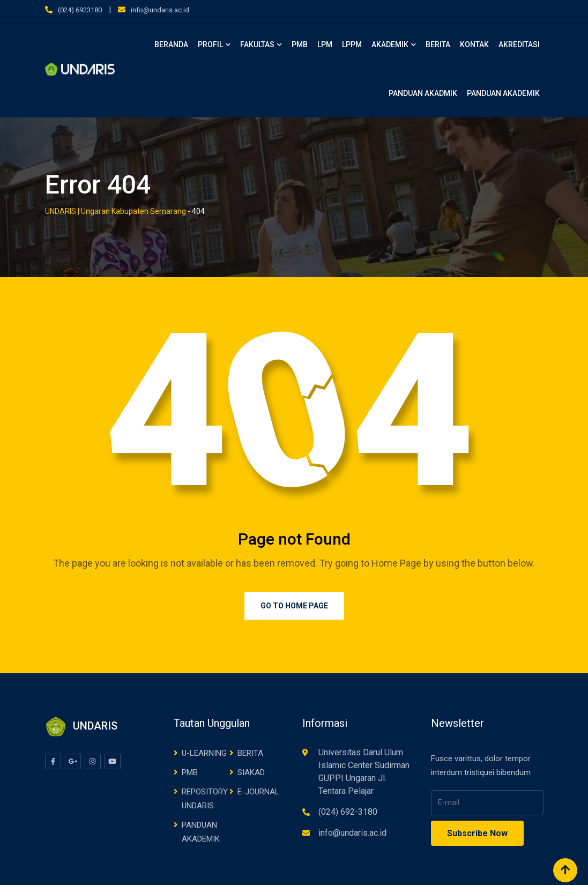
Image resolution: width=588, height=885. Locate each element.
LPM (325, 44)
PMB (300, 44)
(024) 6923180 (80, 10)
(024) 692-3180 (348, 812)
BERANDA (171, 44)
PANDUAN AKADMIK (423, 93)
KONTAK (474, 44)
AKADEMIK (390, 44)
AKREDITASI (519, 44)
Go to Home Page (294, 606)
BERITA (438, 44)
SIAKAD (251, 772)
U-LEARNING (204, 753)
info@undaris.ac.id (160, 10)
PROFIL (210, 44)
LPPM (352, 44)
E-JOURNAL (258, 792)
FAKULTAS (257, 44)
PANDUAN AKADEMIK (503, 93)
